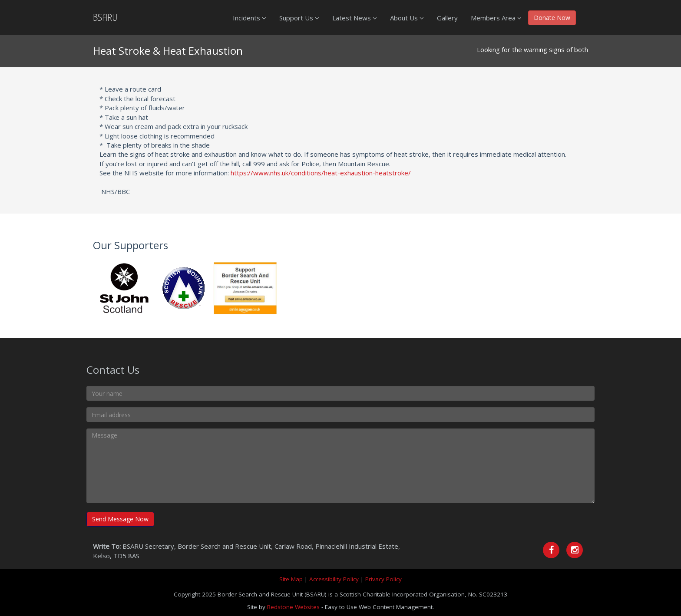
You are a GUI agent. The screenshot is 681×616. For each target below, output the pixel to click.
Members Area (496, 18)
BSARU (105, 17)
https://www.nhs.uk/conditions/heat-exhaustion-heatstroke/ (321, 173)
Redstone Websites (293, 607)
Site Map (291, 579)
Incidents (250, 18)
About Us (407, 18)
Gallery (447, 18)
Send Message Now (120, 519)
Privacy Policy (383, 579)
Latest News (355, 18)
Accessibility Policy (334, 579)
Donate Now (552, 18)
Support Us (299, 18)
